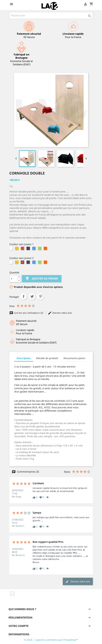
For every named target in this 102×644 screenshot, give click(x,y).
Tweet (32, 296)
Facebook (12, 593)
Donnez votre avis (60, 313)
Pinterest (41, 296)
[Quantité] (13, 279)
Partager (24, 296)
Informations (19, 634)
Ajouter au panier (42, 279)
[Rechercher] (51, 15)
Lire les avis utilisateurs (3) (27, 313)
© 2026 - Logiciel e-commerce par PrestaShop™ (51, 640)
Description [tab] (24, 358)
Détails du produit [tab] (47, 358)
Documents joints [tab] (74, 358)
